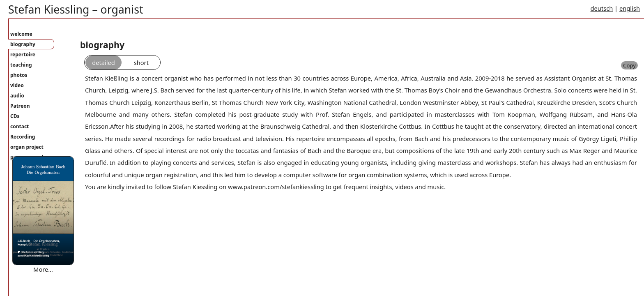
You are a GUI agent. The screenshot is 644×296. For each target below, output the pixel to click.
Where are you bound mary (51, 277)
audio (17, 96)
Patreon (20, 106)
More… (43, 269)
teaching (21, 65)
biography (23, 44)
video (17, 85)
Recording (23, 137)
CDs (15, 116)
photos (19, 75)
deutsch (602, 8)
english (630, 8)
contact (20, 126)
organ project (27, 147)
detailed (103, 62)
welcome (21, 34)
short (141, 62)
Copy (629, 65)
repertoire (23, 54)
